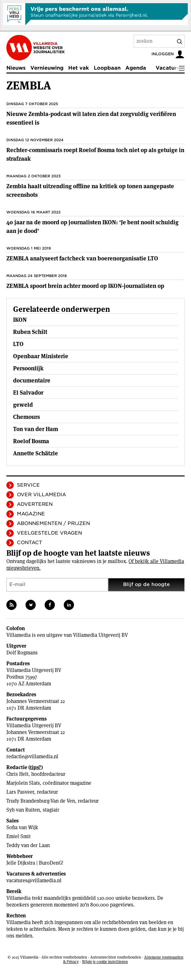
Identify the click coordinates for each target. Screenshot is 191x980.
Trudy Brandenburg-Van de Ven (41, 801)
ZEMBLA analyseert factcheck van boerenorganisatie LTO (82, 258)
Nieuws (16, 68)
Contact (29, 543)
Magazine (31, 514)
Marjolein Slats (23, 783)
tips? (36, 767)
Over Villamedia (41, 495)
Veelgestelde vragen (49, 533)
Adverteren (35, 504)
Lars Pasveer (20, 792)
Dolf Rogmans (22, 653)
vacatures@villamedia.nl (34, 880)
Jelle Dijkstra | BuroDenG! (35, 863)
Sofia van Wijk (22, 827)
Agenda (136, 68)
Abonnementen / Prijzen (53, 523)
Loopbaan (107, 68)
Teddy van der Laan (28, 845)
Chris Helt (17, 774)
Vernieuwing (47, 68)
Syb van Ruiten (23, 810)
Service (28, 485)
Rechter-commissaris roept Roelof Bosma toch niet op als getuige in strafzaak (95, 154)
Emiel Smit (18, 836)
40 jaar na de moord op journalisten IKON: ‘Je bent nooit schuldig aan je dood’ (92, 227)
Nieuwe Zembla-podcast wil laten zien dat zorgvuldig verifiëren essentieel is (91, 118)
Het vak (79, 68)
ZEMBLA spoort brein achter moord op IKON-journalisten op (85, 286)
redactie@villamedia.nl (32, 756)
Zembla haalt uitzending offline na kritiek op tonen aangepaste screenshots (90, 190)
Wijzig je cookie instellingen (105, 962)
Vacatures (169, 68)
